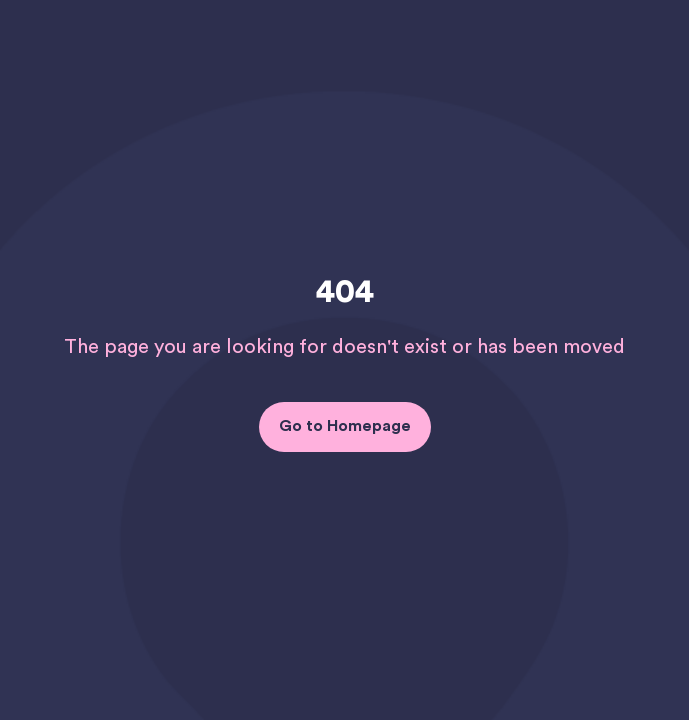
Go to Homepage (345, 426)
